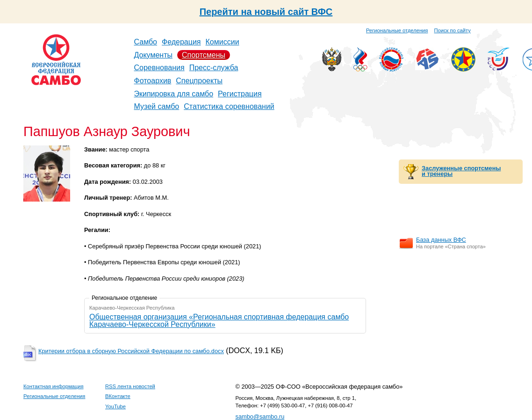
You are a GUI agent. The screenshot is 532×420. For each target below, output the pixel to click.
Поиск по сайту (453, 30)
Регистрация (240, 94)
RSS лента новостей (130, 386)
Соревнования (159, 68)
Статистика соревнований (229, 106)
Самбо (146, 42)
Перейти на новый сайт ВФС (266, 12)
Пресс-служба (214, 68)
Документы (153, 55)
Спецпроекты (199, 81)
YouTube (115, 406)
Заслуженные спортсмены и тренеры (461, 171)
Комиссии (223, 42)
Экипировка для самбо (174, 94)
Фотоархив (153, 81)
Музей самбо (157, 106)
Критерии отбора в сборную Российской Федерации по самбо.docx (131, 351)
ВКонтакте (118, 396)
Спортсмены (204, 55)
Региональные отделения (397, 30)
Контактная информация (54, 386)
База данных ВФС (441, 240)
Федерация (181, 42)
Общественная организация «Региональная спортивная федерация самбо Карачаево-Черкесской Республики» (219, 321)
